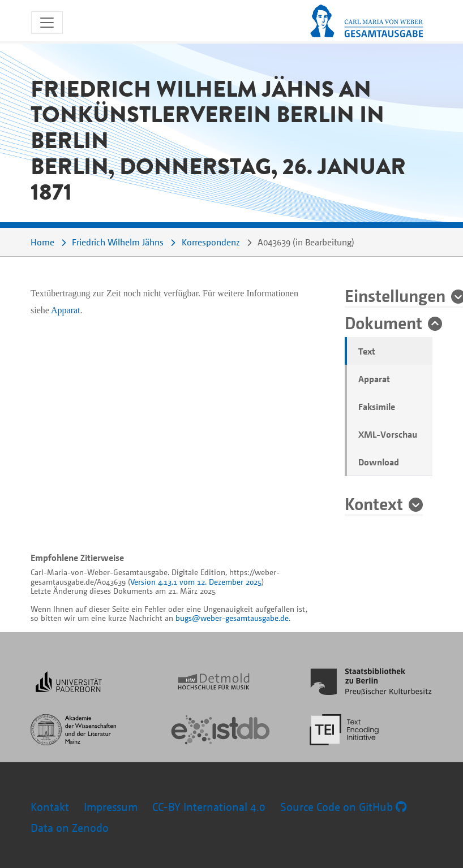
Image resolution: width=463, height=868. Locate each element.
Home (42, 242)
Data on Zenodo (70, 828)
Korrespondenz (211, 242)
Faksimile (377, 407)
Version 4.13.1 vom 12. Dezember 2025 (196, 582)
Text (367, 351)
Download (379, 462)
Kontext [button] (374, 503)
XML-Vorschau (388, 434)
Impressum (111, 807)
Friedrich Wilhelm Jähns (118, 242)
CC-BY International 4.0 (209, 807)
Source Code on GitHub (343, 807)
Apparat (374, 379)
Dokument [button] (383, 322)
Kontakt (50, 807)
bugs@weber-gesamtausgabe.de (232, 618)
